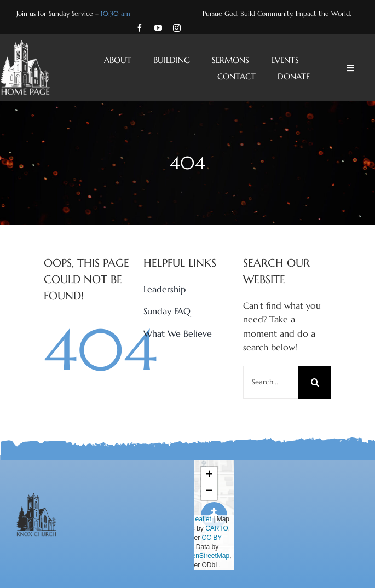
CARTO (217, 528)
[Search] (315, 382)
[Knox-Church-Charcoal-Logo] (36, 497)
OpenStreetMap (206, 556)
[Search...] (271, 382)
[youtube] (158, 28)
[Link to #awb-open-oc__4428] (350, 68)
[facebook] (140, 28)
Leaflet (197, 519)
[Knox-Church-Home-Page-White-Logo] (25, 44)
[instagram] (177, 28)
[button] (209, 475)
